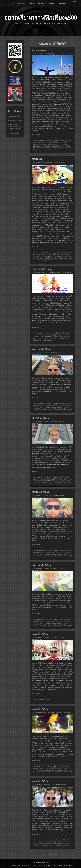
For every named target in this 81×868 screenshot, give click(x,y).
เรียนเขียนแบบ (55, 409)
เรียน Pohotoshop (48, 337)
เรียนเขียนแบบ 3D (46, 340)
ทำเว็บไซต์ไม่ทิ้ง (49, 335)
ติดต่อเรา (52, 3)
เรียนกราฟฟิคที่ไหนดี (49, 148)
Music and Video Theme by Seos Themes (58, 865)
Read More (36, 135)
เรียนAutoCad (58, 337)
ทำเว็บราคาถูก (66, 141)
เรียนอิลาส (60, 148)
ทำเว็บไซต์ (46, 141)
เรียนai (44, 146)
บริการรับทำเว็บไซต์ (42, 349)
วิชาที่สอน (31, 3)
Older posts (53, 854)
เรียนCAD (67, 337)
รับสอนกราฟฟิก (15, 129)
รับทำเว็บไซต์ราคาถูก (43, 269)
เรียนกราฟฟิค (38, 148)
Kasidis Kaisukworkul (64, 54)
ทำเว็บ (59, 141)
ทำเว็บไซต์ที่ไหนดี (47, 143)
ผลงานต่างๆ (42, 3)
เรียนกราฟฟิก (51, 146)
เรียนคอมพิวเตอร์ (62, 338)
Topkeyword (63, 3)
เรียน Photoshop (57, 256)
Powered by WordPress (40, 862)
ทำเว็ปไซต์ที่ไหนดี (41, 418)
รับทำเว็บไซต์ (57, 255)
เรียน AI (38, 337)
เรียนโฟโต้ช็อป (51, 260)
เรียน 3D (41, 407)
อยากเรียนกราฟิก (57, 144)
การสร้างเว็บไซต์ (40, 634)
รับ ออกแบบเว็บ (40, 51)
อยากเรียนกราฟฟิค (45, 144)
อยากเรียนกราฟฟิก (18, 3)
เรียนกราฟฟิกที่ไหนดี (63, 146)
